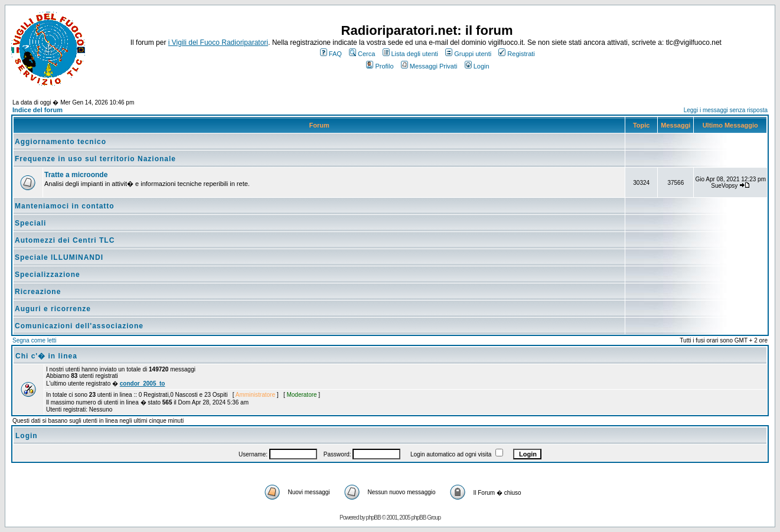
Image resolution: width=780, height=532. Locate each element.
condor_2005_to (143, 384)
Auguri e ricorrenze (53, 309)
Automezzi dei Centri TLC (65, 240)
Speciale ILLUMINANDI (59, 257)
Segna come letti (35, 340)
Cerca (362, 54)
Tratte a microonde (76, 175)
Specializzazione (48, 275)
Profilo (380, 66)
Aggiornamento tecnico (61, 142)
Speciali (30, 223)
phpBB (373, 518)
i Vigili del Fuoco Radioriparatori (218, 43)
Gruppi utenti (468, 54)
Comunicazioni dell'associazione (79, 326)
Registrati (516, 54)
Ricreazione (38, 292)
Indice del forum (37, 110)
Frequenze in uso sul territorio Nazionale (95, 159)
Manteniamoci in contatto (65, 206)
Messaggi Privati (429, 66)
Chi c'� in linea (46, 356)
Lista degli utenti (411, 54)
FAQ (331, 54)
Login (477, 66)
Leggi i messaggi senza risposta (726, 110)
